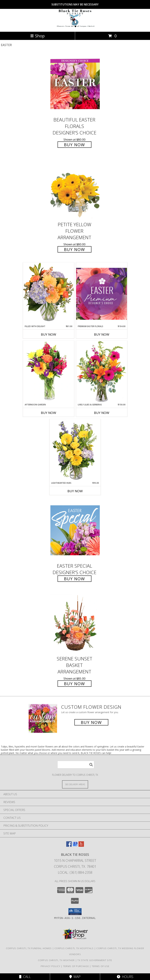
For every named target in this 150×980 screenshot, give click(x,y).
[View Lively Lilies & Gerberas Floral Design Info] (102, 372)
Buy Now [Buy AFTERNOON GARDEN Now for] (49, 413)
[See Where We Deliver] (75, 784)
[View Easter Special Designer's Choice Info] (75, 530)
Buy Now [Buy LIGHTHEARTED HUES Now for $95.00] (75, 491)
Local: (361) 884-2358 (75, 872)
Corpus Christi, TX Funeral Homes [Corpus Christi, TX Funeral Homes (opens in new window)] (29, 948)
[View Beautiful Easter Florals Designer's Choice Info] (75, 84)
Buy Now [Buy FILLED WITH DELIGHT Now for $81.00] (49, 334)
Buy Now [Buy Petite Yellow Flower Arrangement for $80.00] (74, 249)
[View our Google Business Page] (75, 846)
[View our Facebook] (69, 846)
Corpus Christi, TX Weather (56, 960)
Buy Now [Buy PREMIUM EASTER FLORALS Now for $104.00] (102, 334)
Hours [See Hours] (125, 977)
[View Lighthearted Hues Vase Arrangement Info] (75, 450)
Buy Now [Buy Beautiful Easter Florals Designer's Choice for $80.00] (74, 145)
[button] (75, 912)
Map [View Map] (75, 977)
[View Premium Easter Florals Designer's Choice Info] (102, 294)
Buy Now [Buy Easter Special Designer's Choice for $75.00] (74, 579)
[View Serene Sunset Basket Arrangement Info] (75, 623)
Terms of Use (101, 966)
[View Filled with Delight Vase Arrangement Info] (49, 294)
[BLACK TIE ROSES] (75, 27)
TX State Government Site (95, 960)
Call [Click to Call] (25, 977)
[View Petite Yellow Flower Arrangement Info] (75, 189)
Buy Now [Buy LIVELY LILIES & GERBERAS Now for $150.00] (102, 413)
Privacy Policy (50, 966)
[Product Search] (76, 765)
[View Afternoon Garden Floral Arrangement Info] (49, 372)
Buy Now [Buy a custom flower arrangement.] (91, 722)
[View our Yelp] (81, 846)
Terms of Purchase (76, 966)
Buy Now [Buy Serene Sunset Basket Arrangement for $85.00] (74, 684)
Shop (37, 36)
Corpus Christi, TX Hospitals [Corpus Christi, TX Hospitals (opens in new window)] (74, 948)
